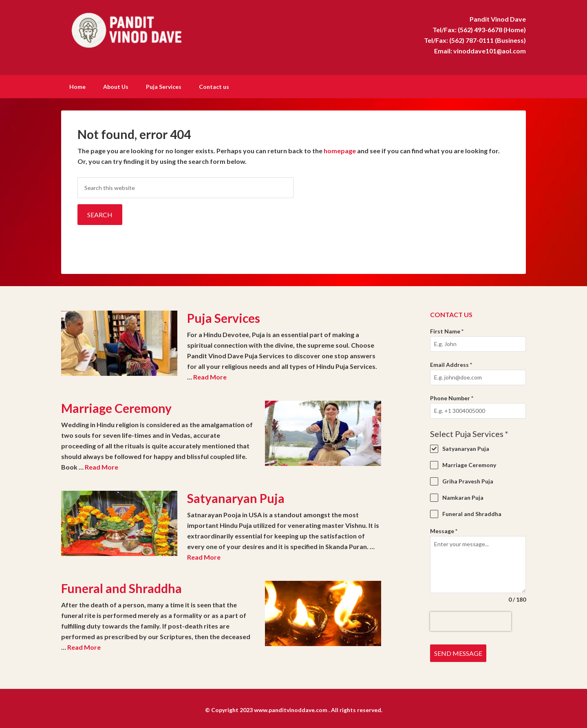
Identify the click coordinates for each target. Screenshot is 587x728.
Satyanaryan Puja (236, 497)
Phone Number (452, 397)
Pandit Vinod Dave (130, 29)
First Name (447, 330)
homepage (340, 150)
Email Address (451, 364)
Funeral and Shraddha (121, 587)
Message (444, 530)
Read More (210, 376)
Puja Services (224, 317)
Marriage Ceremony (116, 407)
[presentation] (471, 621)
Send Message (458, 652)
